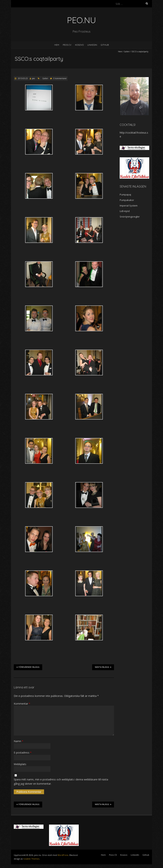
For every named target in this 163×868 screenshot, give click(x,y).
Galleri (127, 52)
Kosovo (79, 45)
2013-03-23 (22, 78)
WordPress (63, 855)
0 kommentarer (60, 78)
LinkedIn (92, 45)
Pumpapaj (125, 195)
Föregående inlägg (28, 667)
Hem (57, 45)
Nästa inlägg (103, 667)
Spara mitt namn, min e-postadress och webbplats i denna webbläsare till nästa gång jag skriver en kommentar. (61, 781)
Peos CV (67, 45)
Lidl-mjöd (125, 211)
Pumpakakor (127, 200)
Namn (18, 741)
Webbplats (20, 764)
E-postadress (23, 753)
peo (33, 78)
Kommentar (22, 704)
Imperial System (129, 206)
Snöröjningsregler (130, 217)
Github (105, 45)
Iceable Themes (31, 859)
